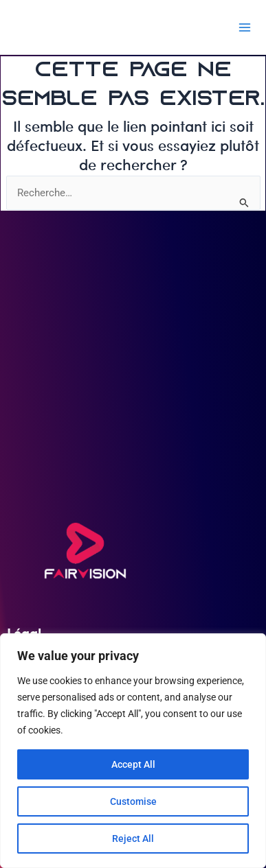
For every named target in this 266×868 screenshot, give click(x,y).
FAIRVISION (58, 27)
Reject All (133, 838)
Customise (133, 801)
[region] (133, 751)
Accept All (133, 764)
